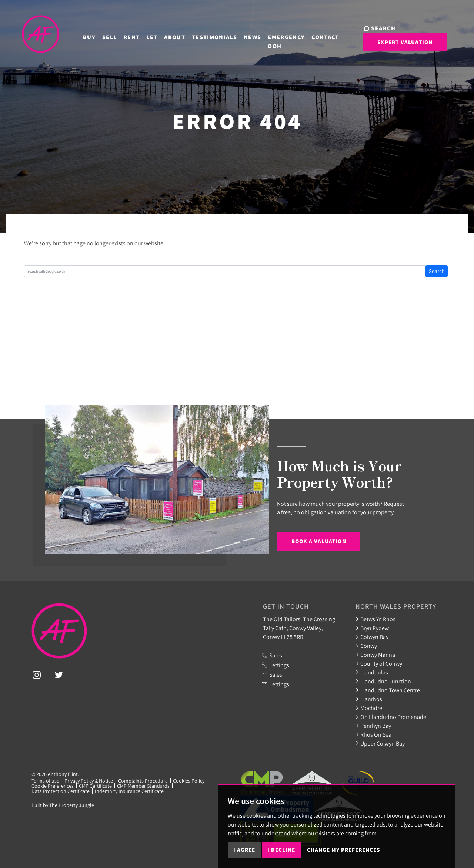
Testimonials (204, 36)
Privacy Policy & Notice (89, 781)
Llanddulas (372, 672)
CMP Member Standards (143, 786)
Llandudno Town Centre (388, 690)
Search (437, 271)
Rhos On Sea (373, 734)
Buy (79, 36)
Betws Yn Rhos (375, 619)
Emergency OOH (276, 41)
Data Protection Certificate (61, 791)
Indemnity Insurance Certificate (129, 791)
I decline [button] (281, 850)
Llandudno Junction (383, 681)
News (242, 36)
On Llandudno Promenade (391, 717)
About (164, 36)
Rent (121, 36)
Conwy (366, 646)
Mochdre (369, 708)
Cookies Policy (189, 781)
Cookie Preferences (53, 786)
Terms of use (45, 781)
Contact (314, 36)
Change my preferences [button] (343, 850)
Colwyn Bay (372, 637)
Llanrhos (369, 699)
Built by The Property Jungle (63, 805)
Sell (99, 36)
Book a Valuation (319, 541)
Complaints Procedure (143, 781)
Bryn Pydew (372, 628)
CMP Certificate (95, 786)
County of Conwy (379, 663)
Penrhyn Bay (373, 726)
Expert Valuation (388, 46)
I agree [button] (244, 850)
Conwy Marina (375, 655)
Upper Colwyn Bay (380, 743)
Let (141, 36)
